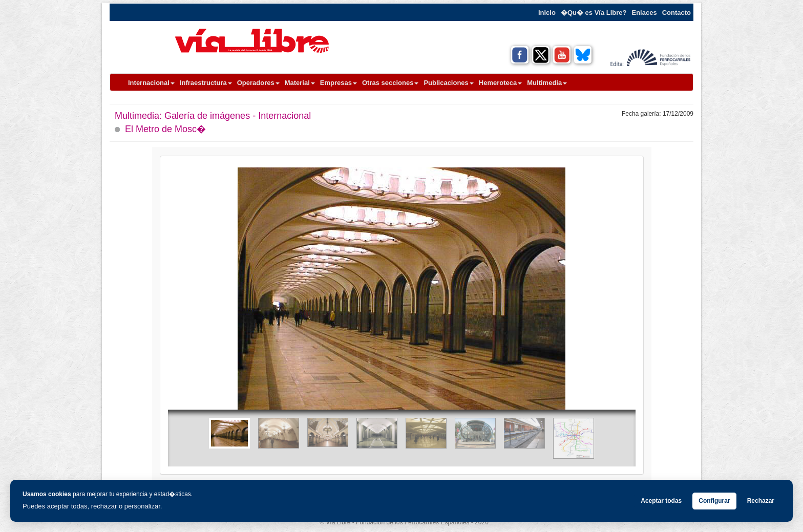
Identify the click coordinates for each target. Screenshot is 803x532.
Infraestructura (206, 83)
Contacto (677, 13)
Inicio (547, 13)
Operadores (258, 83)
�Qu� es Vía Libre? (594, 13)
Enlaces (644, 13)
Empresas (339, 83)
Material (300, 83)
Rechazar (761, 501)
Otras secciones (390, 83)
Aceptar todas (661, 501)
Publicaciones (448, 83)
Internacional (151, 83)
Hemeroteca (500, 83)
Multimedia (547, 83)
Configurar (714, 501)
